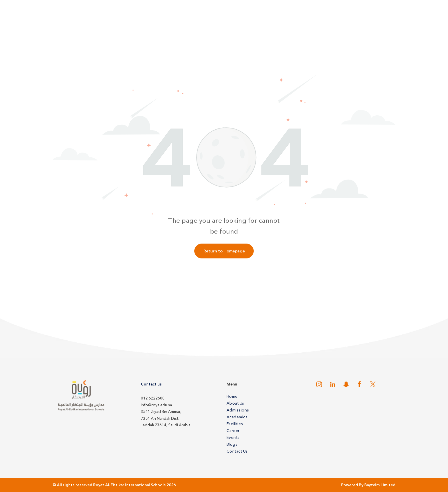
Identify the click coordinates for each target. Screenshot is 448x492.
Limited (388, 485)
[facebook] (359, 385)
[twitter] (373, 385)
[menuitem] (265, 396)
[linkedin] (333, 385)
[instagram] (319, 385)
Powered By (352, 485)
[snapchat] (346, 385)
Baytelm (372, 485)
